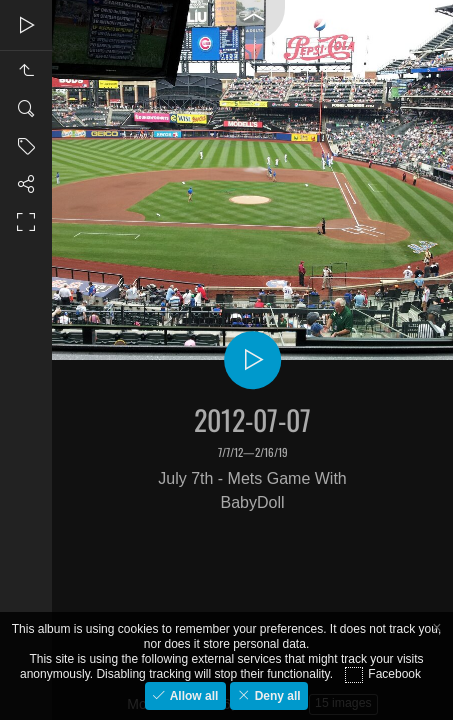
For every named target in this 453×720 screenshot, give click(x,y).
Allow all (192, 696)
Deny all (275, 696)
